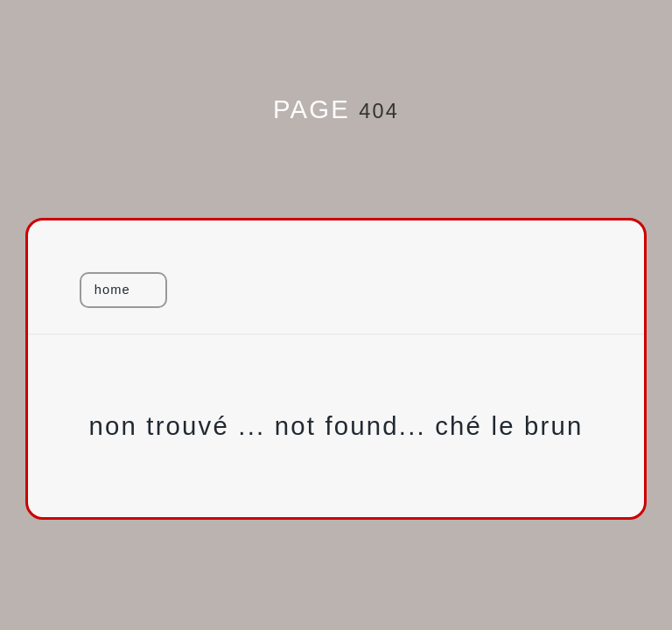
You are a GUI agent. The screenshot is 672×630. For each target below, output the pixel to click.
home (112, 290)
